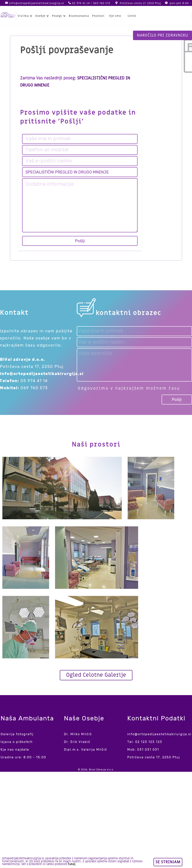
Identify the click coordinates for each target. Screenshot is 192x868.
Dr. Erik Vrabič (77, 742)
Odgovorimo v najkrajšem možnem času (129, 388)
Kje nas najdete (15, 750)
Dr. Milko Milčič (78, 734)
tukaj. (72, 864)
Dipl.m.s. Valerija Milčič (86, 750)
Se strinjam (168, 862)
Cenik (132, 16)
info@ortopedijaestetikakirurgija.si (37, 3)
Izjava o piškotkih (17, 742)
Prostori (98, 16)
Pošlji (80, 241)
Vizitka (25, 16)
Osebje (43, 16)
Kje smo (115, 16)
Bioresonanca (79, 16)
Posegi (59, 16)
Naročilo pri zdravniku (162, 35)
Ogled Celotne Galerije (96, 675)
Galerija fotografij (17, 734)
